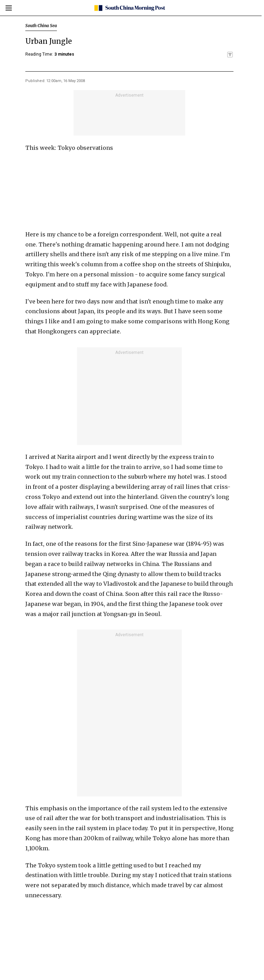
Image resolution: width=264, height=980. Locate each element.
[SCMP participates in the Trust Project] (230, 55)
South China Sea (41, 26)
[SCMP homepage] (130, 8)
